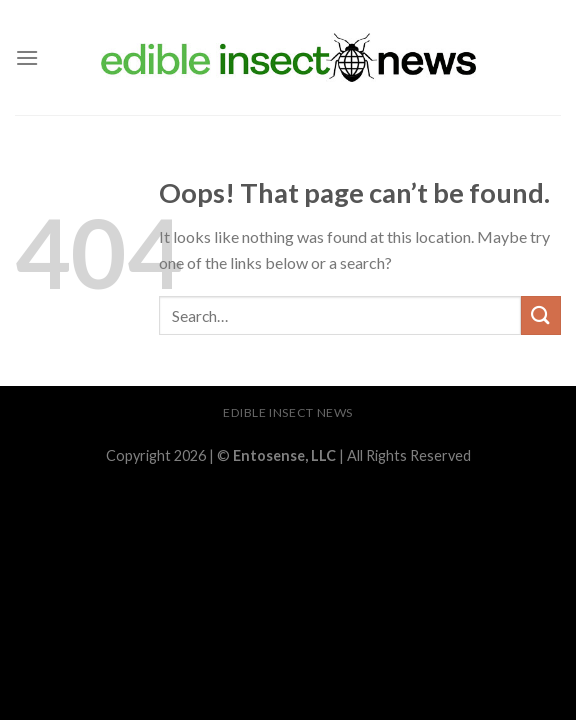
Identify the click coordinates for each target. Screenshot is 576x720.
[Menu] (27, 57)
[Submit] (541, 315)
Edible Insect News (288, 412)
